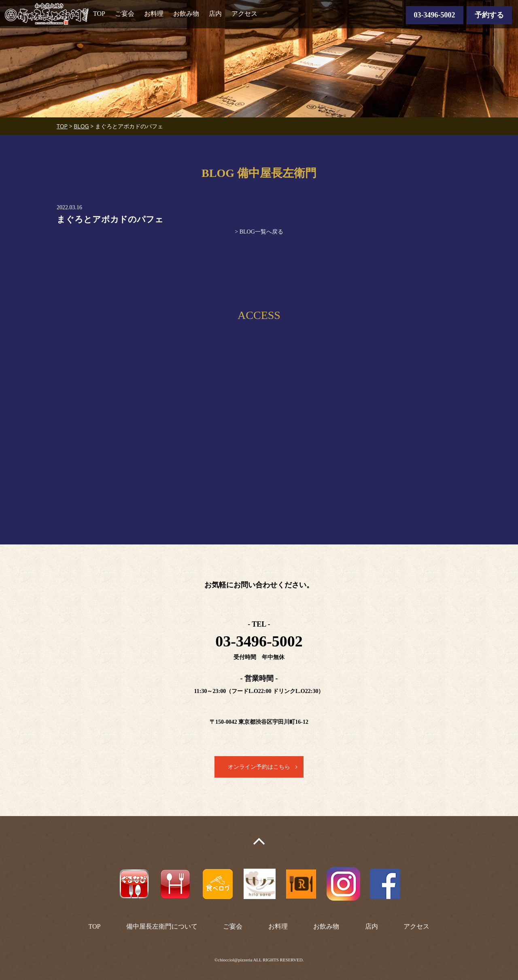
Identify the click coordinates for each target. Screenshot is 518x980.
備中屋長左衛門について (162, 926)
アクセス (244, 14)
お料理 (154, 14)
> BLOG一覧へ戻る (259, 232)
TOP (99, 14)
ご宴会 (125, 14)
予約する (489, 15)
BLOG (81, 126)
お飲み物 (186, 14)
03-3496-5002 (435, 15)
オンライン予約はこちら (259, 767)
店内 (215, 14)
